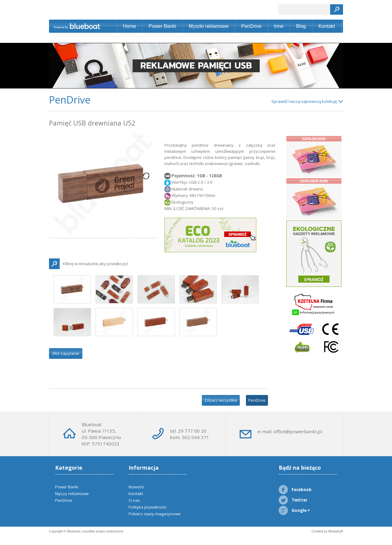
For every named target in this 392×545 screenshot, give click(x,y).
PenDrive (251, 26)
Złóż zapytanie (66, 353)
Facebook (295, 490)
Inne (279, 26)
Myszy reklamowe (72, 494)
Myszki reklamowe (209, 26)
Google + (294, 510)
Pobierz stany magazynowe (155, 514)
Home (130, 26)
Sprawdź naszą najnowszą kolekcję (304, 101)
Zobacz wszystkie (221, 400)
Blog (301, 26)
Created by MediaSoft (327, 531)
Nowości (136, 487)
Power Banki (162, 26)
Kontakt (327, 26)
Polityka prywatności (148, 507)
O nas (134, 500)
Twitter (293, 500)
